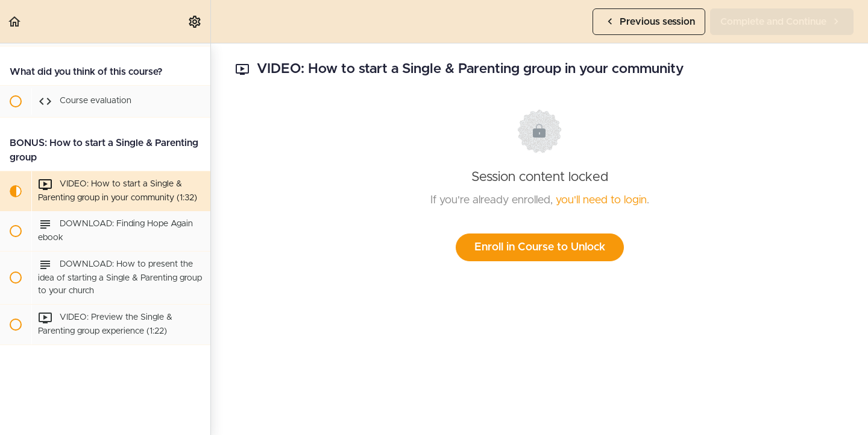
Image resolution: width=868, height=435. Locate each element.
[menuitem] (195, 21)
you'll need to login (601, 200)
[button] (15, 21)
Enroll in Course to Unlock (540, 247)
